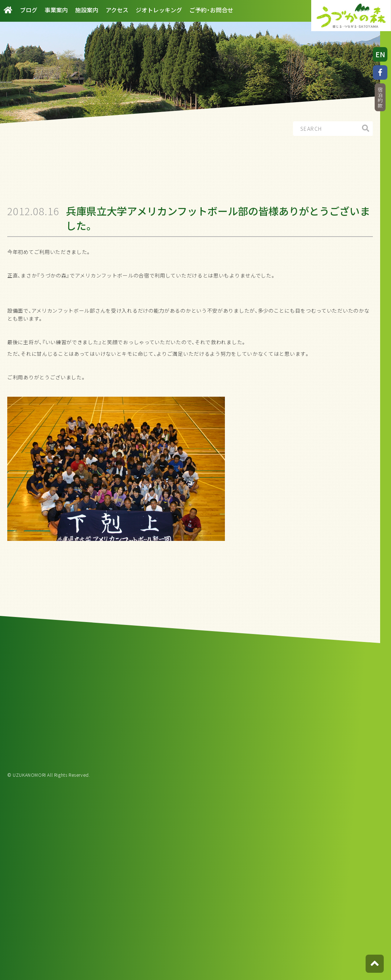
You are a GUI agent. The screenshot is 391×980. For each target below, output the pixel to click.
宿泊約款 (380, 98)
